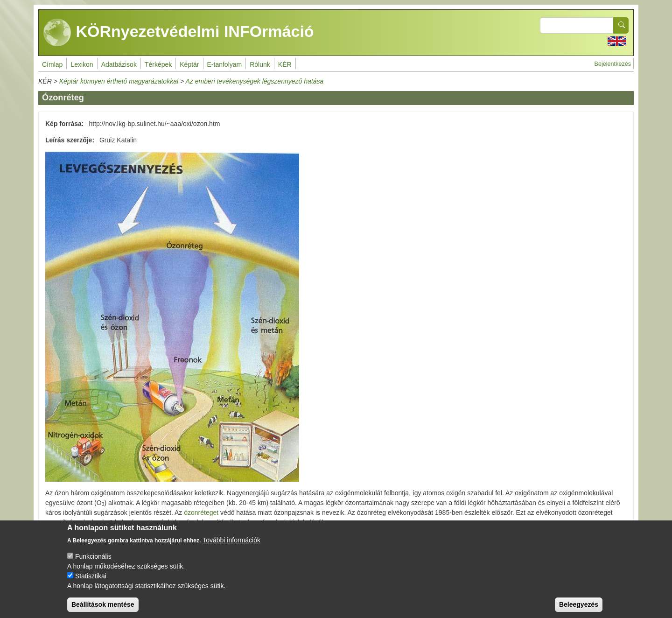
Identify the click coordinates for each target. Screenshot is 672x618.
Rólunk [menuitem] (260, 64)
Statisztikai (91, 583)
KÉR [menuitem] (285, 64)
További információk (231, 548)
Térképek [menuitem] (158, 64)
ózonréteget (201, 513)
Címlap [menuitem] (52, 64)
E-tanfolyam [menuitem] (225, 64)
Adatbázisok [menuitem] (119, 64)
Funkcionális (93, 564)
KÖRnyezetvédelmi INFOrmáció (179, 33)
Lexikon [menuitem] (82, 64)
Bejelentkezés (613, 64)
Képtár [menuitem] (189, 64)
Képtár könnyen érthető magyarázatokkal (119, 81)
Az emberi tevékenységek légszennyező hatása (254, 81)
